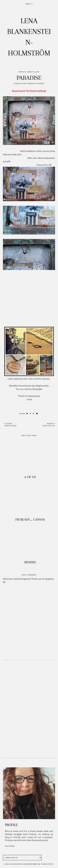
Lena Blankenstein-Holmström (19, 864)
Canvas (17, 84)
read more (10, 846)
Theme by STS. (48, 864)
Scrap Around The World (33, 84)
